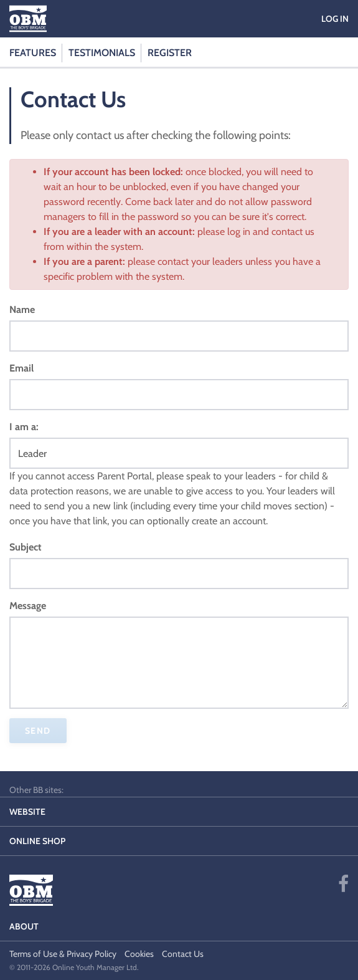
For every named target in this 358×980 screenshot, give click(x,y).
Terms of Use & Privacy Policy (63, 954)
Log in (335, 19)
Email (21, 368)
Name (22, 310)
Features (33, 53)
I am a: (24, 427)
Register (170, 53)
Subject (26, 547)
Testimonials (102, 53)
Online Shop (37, 841)
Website (27, 812)
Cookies (139, 954)
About (24, 926)
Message (28, 606)
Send (38, 731)
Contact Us (183, 954)
